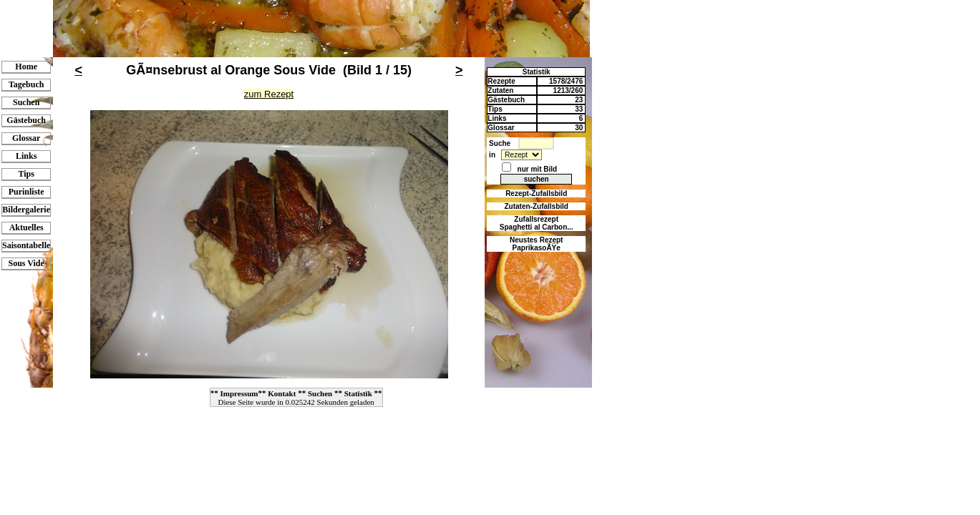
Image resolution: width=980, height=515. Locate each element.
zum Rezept (269, 94)
